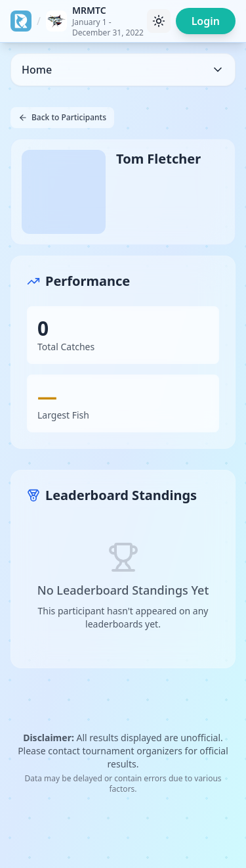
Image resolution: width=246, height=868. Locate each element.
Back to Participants (62, 117)
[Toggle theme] (159, 21)
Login (206, 21)
